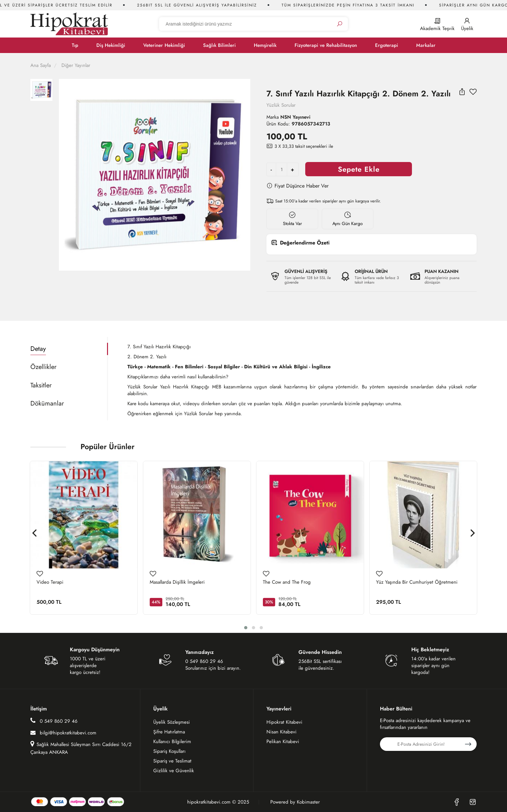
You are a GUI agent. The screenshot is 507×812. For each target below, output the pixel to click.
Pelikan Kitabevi (283, 742)
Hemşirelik (265, 45)
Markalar (426, 45)
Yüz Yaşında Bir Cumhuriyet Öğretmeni (417, 582)
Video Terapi (50, 582)
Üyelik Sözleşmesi (172, 722)
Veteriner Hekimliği (164, 45)
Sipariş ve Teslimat (172, 761)
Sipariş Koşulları (169, 751)
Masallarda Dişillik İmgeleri (177, 582)
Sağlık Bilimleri (219, 45)
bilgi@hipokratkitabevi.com (63, 733)
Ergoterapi (387, 45)
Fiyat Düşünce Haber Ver (297, 186)
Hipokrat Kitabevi (284, 722)
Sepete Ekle (359, 169)
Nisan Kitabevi (281, 732)
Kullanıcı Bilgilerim (172, 742)
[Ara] (340, 24)
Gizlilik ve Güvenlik (174, 771)
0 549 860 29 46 (54, 721)
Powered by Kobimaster (295, 802)
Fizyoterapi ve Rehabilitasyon (326, 45)
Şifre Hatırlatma (169, 732)
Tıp (75, 45)
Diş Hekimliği (111, 45)
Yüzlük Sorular (281, 105)
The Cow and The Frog (287, 582)
